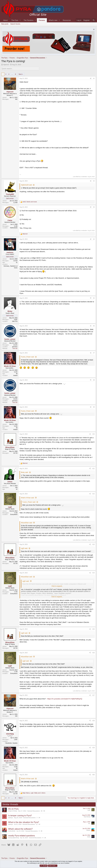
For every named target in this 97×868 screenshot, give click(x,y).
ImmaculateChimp (14, 838)
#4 (94, 239)
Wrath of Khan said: (28, 498)
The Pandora (28, 20)
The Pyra (15, 20)
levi (89, 823)
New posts (5, 24)
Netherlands (14, 228)
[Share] (91, 79)
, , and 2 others (34, 793)
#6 (94, 326)
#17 (93, 695)
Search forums (15, 24)
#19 (93, 748)
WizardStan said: (27, 523)
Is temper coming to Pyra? (20, 816)
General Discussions (33, 811)
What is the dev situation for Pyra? (24, 822)
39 (42, 811)
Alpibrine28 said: (27, 185)
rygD (89, 810)
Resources (67, 20)
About (5, 20)
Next (20, 74)
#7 (94, 353)
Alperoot (6, 65)
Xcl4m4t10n (12, 831)
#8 (94, 380)
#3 (94, 207)
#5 (94, 298)
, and (30, 202)
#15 (93, 629)
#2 (94, 181)
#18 (93, 721)
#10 (93, 434)
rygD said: (24, 548)
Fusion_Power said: (28, 357)
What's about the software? (20, 829)
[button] (20, 20)
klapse (88, 830)
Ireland (15, 375)
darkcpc (11, 818)
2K (39, 818)
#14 (93, 573)
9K (44, 811)
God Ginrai (87, 817)
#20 (93, 775)
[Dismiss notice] (94, 30)
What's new (53, 20)
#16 (93, 653)
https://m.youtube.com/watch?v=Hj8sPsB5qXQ (65, 699)
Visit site (15, 348)
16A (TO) (15, 321)
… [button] (12, 74)
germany (15, 347)
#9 (94, 407)
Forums (42, 20)
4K (39, 824)
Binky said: (25, 472)
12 (37, 824)
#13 (93, 544)
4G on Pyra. (14, 809)
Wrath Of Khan (13, 811)
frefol (89, 837)
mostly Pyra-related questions (22, 836)
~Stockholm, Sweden (11, 743)
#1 (94, 78)
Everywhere (14, 514)
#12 (93, 494)
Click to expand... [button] (57, 586)
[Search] (94, 20)
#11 (93, 468)
